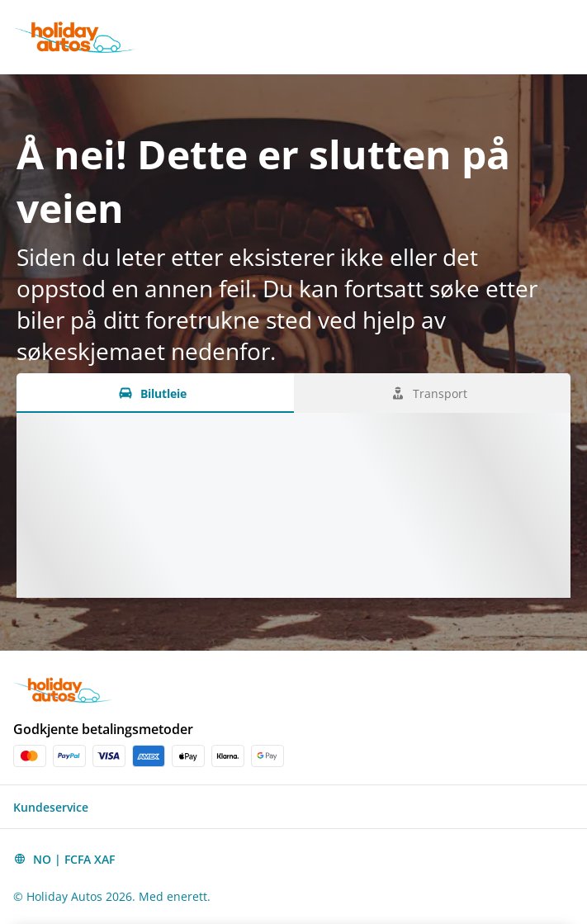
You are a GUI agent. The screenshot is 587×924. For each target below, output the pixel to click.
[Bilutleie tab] (155, 393)
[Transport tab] (433, 393)
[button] (293, 807)
